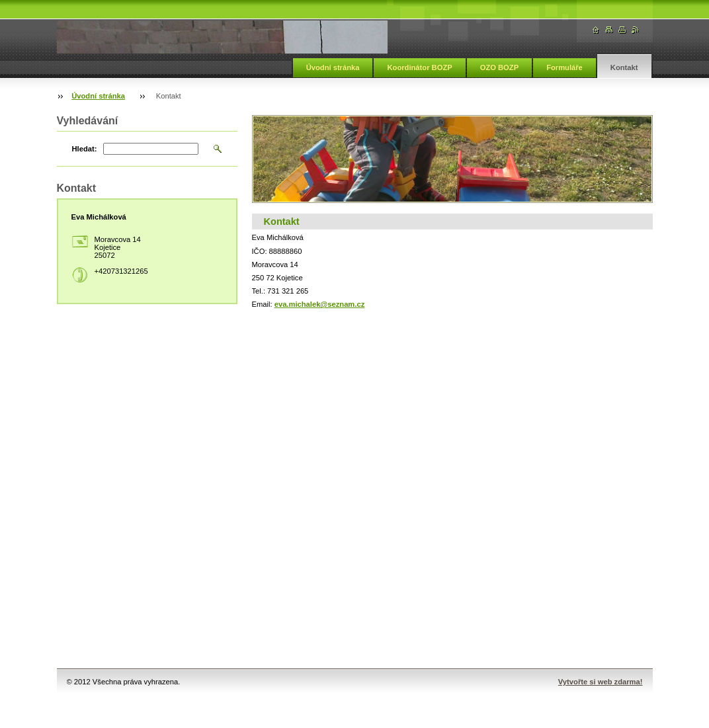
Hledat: (85, 149)
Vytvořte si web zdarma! (601, 682)
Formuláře (564, 67)
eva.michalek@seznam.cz (320, 304)
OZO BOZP (499, 67)
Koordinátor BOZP (419, 67)
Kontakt (624, 67)
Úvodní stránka (333, 67)
